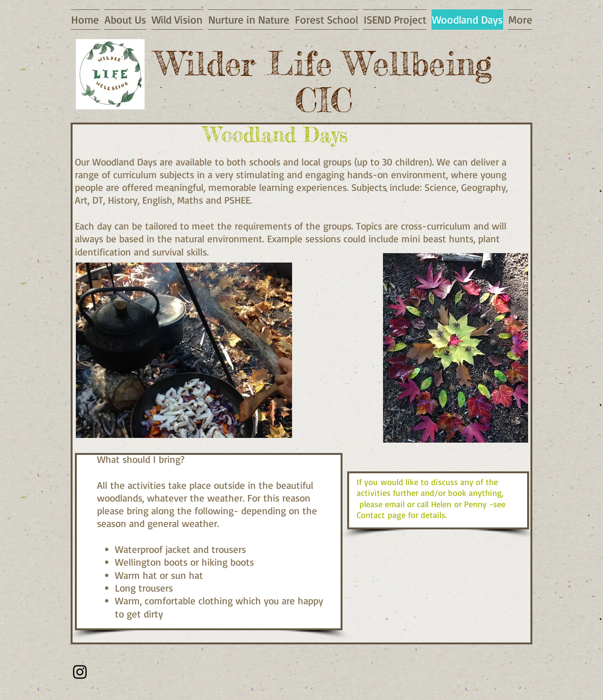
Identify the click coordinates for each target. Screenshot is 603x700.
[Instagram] (80, 672)
